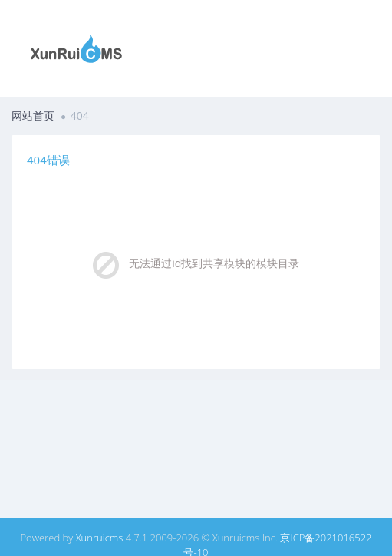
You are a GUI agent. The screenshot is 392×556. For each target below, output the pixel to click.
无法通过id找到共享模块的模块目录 (214, 263)
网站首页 (33, 116)
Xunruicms (100, 538)
